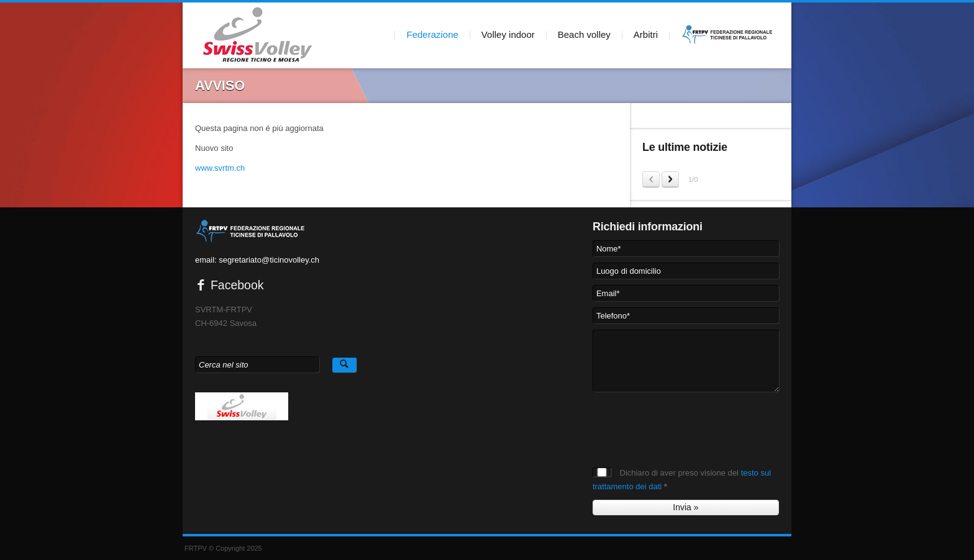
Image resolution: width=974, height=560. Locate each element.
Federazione (432, 34)
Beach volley (584, 34)
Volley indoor (508, 34)
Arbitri (646, 34)
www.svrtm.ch (220, 168)
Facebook (230, 285)
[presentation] (687, 422)
